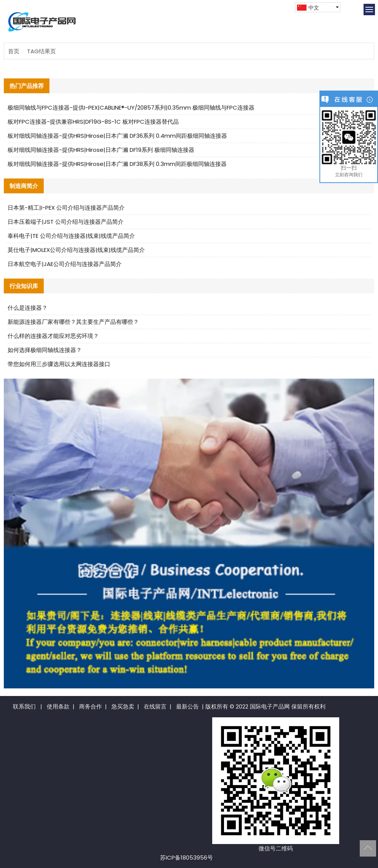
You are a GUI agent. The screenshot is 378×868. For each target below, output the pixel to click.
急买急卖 (123, 706)
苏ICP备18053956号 (187, 858)
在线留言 (155, 706)
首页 (14, 51)
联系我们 (24, 706)
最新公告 (187, 706)
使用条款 (58, 706)
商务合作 (91, 706)
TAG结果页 (41, 51)
